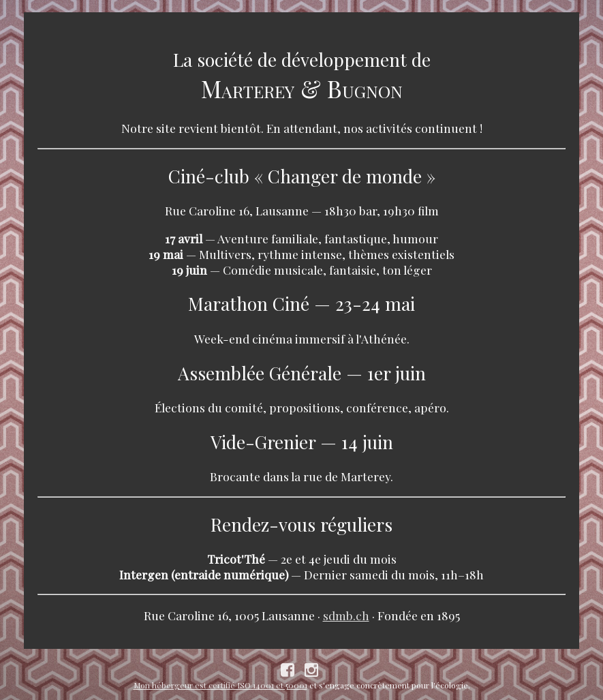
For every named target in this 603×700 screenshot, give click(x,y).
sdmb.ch (346, 615)
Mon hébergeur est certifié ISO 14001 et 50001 (220, 685)
